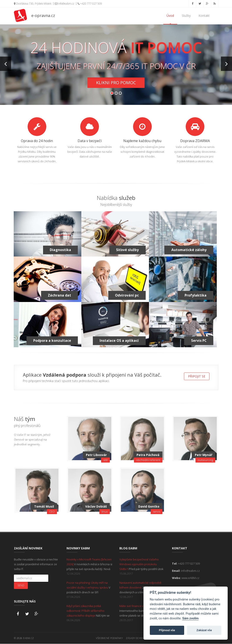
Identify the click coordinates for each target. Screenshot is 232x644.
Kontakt (204, 16)
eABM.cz (28, 638)
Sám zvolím (190, 618)
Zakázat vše (204, 630)
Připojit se (197, 377)
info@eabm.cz (64, 4)
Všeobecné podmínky (109, 638)
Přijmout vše (167, 630)
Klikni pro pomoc (116, 83)
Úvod (170, 16)
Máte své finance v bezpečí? (138, 606)
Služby (186, 16)
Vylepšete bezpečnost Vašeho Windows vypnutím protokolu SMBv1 (139, 564)
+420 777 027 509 (90, 4)
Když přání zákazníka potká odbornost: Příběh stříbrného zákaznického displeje (85, 611)
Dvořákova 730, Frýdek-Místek (33, 4)
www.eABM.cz (190, 578)
